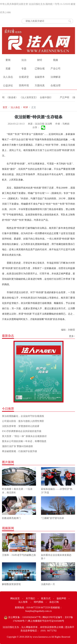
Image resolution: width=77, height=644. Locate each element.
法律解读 (55, 77)
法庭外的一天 (48, 584)
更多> (72, 336)
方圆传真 (40, 85)
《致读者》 (10, 97)
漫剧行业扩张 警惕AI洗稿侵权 (17, 446)
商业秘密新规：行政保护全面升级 (19, 451)
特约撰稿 (38, 602)
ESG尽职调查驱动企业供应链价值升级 (22, 431)
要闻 (8, 60)
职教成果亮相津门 (11, 518)
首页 (5, 107)
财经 (40, 60)
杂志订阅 (54, 602)
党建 (8, 69)
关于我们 (30, 598)
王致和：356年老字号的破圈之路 (19, 555)
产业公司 (55, 69)
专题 (24, 69)
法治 (24, 60)
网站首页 (15, 598)
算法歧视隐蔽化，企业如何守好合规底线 (23, 416)
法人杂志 (8, 77)
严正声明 (63, 97)
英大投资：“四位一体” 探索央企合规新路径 (24, 436)
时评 (26, 107)
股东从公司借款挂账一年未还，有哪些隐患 (24, 441)
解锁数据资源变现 (11, 584)
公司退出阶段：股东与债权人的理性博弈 (23, 421)
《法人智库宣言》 (27, 97)
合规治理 (55, 85)
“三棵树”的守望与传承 (52, 518)
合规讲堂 (24, 77)
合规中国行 (44, 97)
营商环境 (24, 85)
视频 (55, 60)
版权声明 (61, 598)
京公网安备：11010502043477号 (24, 617)
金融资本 (40, 77)
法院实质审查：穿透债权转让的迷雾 (21, 426)
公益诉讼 (8, 85)
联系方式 (46, 598)
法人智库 (23, 602)
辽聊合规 (40, 69)
